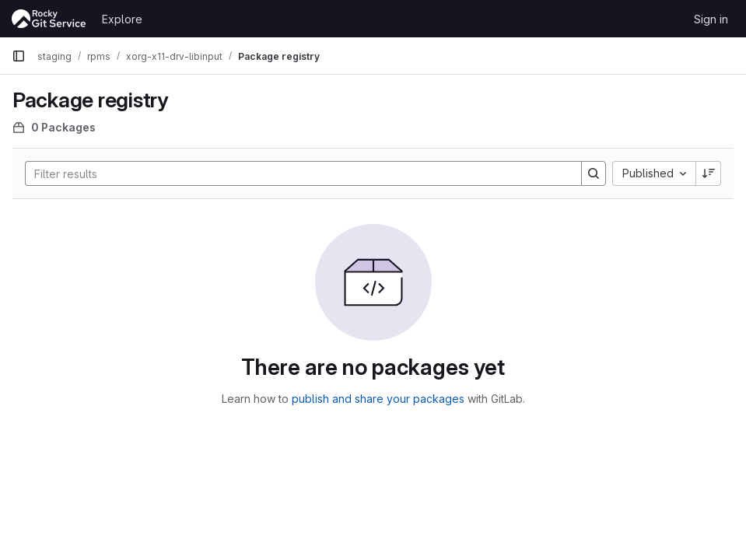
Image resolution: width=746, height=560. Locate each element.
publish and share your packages (378, 399)
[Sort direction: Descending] (709, 173)
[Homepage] (49, 19)
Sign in (711, 19)
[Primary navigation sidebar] (19, 56)
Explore (122, 19)
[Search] (296, 173)
